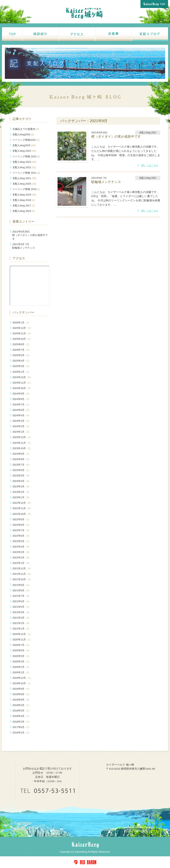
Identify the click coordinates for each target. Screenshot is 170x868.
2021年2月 (22, 623)
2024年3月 (22, 421)
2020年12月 (22, 634)
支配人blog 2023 (24, 162)
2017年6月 (22, 727)
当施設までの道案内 (26, 129)
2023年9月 (22, 454)
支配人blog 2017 (24, 206)
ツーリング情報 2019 (26, 189)
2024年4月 (22, 415)
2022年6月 (22, 536)
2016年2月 (22, 733)
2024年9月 (22, 394)
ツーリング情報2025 (26, 140)
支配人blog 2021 (24, 178)
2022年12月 (22, 503)
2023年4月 (22, 481)
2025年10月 (22, 339)
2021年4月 (22, 612)
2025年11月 (22, 333)
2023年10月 (22, 448)
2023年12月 (22, 437)
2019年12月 (22, 678)
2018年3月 (22, 722)
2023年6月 (22, 470)
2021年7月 (22, 596)
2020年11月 (22, 640)
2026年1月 (22, 323)
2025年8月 (22, 344)
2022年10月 (22, 514)
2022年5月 (22, 541)
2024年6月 (22, 410)
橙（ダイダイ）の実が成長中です (30, 235)
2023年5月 (22, 476)
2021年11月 (22, 574)
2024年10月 (22, 388)
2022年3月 (22, 552)
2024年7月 (22, 405)
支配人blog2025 (24, 145)
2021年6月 (22, 601)
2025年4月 (22, 361)
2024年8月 (22, 399)
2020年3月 (22, 662)
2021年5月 (22, 607)
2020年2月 (22, 667)
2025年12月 (22, 328)
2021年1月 (22, 629)
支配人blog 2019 (24, 195)
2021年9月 (22, 585)
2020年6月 (22, 650)
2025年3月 (22, 366)
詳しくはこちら (150, 166)
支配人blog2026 (23, 134)
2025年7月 (22, 350)
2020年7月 (22, 645)
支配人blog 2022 (24, 167)
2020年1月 (22, 672)
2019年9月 (22, 689)
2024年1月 (22, 432)
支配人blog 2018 (24, 200)
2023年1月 (22, 497)
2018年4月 (22, 716)
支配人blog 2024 (24, 151)
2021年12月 (22, 568)
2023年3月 (22, 486)
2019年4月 (22, 705)
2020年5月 (22, 656)
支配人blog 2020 (24, 184)
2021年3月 (22, 618)
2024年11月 (22, 383)
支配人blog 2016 (24, 211)
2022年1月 (22, 563)
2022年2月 (22, 558)
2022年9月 (22, 519)
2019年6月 (22, 700)
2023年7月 (22, 465)
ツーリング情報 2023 (26, 156)
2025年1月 (22, 372)
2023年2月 (22, 492)
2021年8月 (22, 590)
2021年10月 (22, 579)
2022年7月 (22, 530)
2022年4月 (22, 547)
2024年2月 (22, 426)
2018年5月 (22, 711)
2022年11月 (22, 508)
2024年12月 (22, 377)
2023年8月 (22, 459)
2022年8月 (22, 525)
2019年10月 (22, 683)
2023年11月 (22, 443)
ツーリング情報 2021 (26, 173)
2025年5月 (22, 355)
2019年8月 (22, 694)
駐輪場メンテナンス (24, 246)
